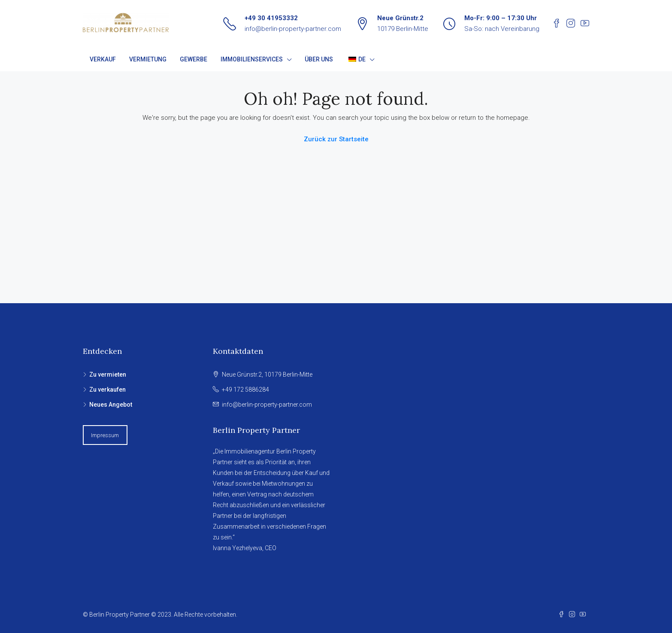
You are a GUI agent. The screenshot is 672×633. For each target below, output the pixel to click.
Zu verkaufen (107, 390)
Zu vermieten (108, 374)
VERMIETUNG (148, 59)
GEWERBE (194, 59)
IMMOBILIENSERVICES (252, 59)
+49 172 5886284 (245, 390)
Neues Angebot (111, 405)
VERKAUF (103, 59)
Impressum (105, 435)
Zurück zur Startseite (336, 139)
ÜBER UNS (319, 59)
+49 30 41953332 (271, 18)
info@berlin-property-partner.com (293, 29)
